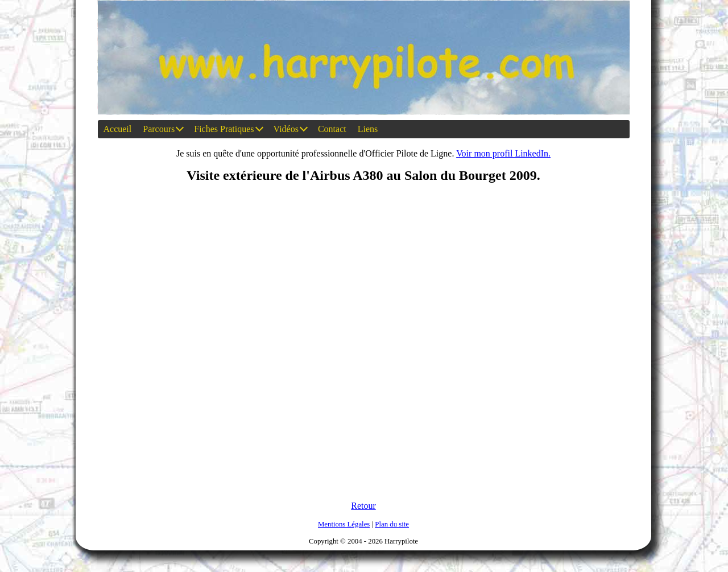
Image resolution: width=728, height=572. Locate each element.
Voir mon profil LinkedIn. (503, 153)
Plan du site (392, 524)
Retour (363, 506)
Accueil (118, 129)
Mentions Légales (344, 524)
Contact (332, 129)
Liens (368, 129)
